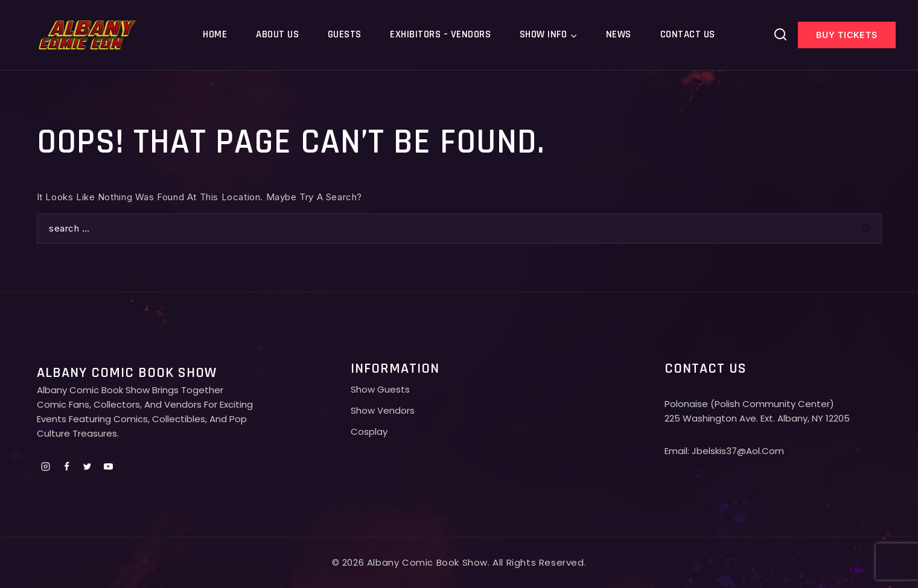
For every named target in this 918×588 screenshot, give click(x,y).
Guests (345, 34)
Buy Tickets (847, 35)
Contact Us (688, 34)
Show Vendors (383, 410)
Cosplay (369, 432)
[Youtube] (108, 466)
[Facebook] (66, 466)
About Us (277, 34)
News (619, 34)
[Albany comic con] (88, 35)
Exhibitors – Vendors (440, 34)
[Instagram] (46, 466)
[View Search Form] (780, 35)
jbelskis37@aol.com (738, 451)
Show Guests (380, 389)
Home (215, 34)
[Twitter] (88, 466)
